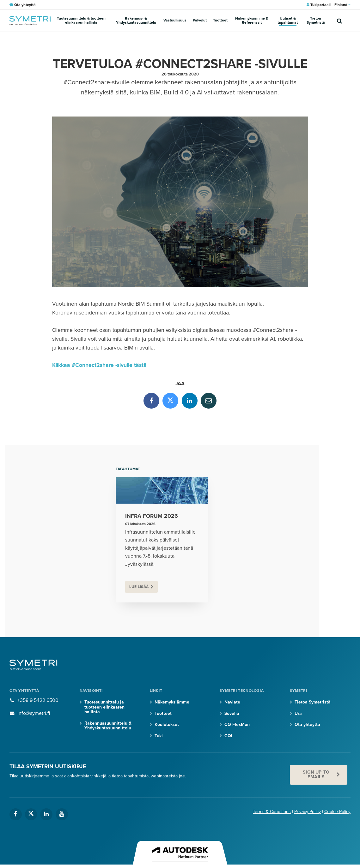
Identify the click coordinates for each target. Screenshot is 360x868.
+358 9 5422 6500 (38, 700)
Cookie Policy (337, 812)
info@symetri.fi (34, 713)
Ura (298, 713)
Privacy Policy (308, 812)
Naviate (232, 702)
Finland (342, 5)
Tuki (159, 736)
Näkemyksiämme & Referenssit (252, 20)
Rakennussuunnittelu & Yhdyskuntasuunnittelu (108, 726)
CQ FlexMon (237, 724)
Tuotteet (220, 20)
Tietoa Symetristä (316, 20)
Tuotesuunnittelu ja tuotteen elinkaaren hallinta (104, 707)
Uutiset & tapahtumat (288, 20)
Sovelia (232, 713)
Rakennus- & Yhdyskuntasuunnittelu (136, 20)
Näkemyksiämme (172, 702)
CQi (228, 736)
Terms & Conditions (272, 812)
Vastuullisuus (175, 20)
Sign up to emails (316, 774)
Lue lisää (139, 587)
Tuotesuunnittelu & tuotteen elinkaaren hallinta (81, 20)
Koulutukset (167, 724)
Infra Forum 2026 (152, 516)
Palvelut (200, 20)
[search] (339, 21)
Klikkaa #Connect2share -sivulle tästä (99, 365)
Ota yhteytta (307, 724)
